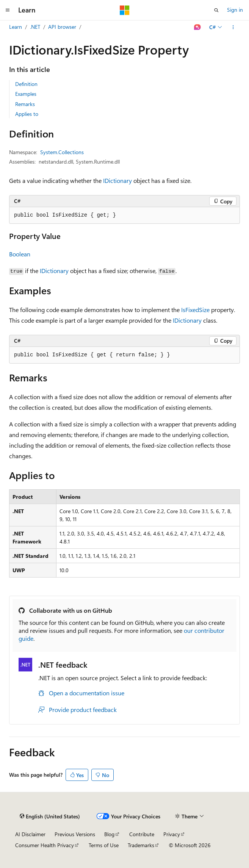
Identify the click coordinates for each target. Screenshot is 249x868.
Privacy (172, 834)
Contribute (142, 834)
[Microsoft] (125, 10)
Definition (26, 84)
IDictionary (117, 180)
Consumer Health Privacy (45, 845)
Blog (109, 834)
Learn (16, 27)
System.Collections (62, 152)
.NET (35, 27)
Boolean (20, 254)
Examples (26, 94)
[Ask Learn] (198, 27)
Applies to (27, 114)
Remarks (25, 104)
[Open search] (216, 10)
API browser (62, 27)
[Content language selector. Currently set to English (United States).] (50, 816)
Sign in (235, 10)
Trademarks (141, 845)
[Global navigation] (8, 10)
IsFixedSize (195, 310)
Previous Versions (75, 834)
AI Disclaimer (30, 834)
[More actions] (233, 27)
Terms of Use (104, 845)
